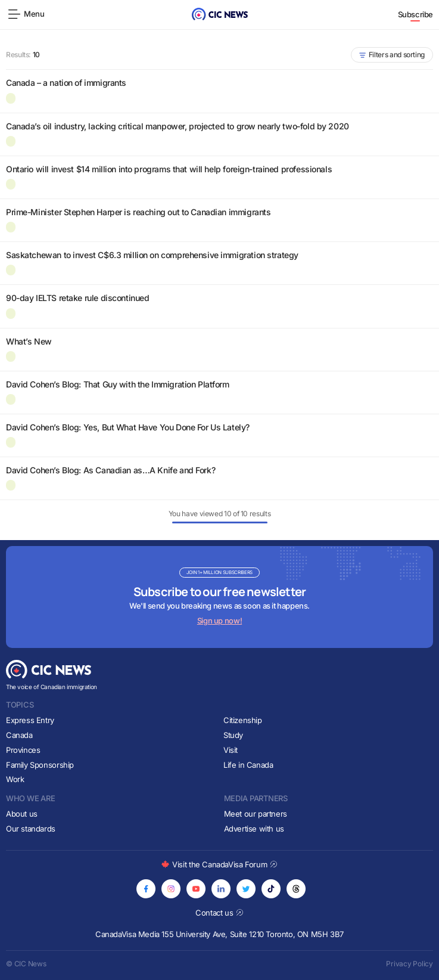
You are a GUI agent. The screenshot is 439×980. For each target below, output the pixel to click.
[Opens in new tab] (146, 889)
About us (22, 814)
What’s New (29, 341)
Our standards (31, 829)
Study (233, 735)
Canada (19, 735)
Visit (231, 750)
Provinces (23, 750)
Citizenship (243, 720)
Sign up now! (219, 621)
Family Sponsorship (40, 765)
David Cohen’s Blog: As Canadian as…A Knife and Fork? (110, 470)
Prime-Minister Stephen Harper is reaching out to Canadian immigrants (138, 212)
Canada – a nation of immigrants (66, 83)
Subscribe (416, 14)
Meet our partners (256, 814)
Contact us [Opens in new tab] (219, 913)
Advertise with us (254, 829)
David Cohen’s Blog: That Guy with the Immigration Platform (118, 384)
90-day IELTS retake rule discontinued (77, 298)
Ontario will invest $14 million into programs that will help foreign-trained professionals (169, 169)
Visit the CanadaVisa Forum (219, 864)
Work (15, 779)
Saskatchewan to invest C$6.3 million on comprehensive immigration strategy (152, 255)
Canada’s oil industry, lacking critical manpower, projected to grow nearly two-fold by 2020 (178, 126)
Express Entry (30, 720)
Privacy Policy (410, 964)
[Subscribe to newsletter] (219, 597)
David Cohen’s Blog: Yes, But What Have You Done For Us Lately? (128, 427)
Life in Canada (248, 765)
